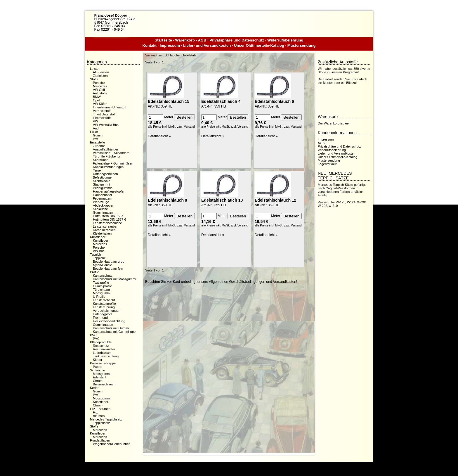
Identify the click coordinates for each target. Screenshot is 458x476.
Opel (96, 100)
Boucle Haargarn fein (108, 269)
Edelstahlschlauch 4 (221, 101)
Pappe (98, 367)
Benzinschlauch (104, 384)
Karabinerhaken (104, 230)
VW (96, 121)
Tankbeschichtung (106, 356)
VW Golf (99, 90)
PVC (96, 139)
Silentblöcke (102, 181)
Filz (95, 412)
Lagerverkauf (327, 164)
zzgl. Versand (186, 127)
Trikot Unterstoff (104, 114)
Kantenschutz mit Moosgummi (114, 279)
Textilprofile (101, 283)
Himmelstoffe (102, 118)
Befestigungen (103, 177)
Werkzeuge (101, 202)
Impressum (170, 45)
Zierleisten (100, 76)
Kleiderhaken (102, 233)
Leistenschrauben (106, 226)
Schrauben (101, 160)
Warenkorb (185, 40)
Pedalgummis (103, 188)
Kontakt (149, 45)
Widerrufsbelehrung (285, 40)
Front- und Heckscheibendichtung (109, 319)
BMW (97, 97)
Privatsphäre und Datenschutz (237, 40)
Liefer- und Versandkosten (207, 45)
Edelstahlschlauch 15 (169, 101)
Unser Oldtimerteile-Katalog (259, 45)
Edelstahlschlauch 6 (274, 101)
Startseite (163, 40)
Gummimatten (103, 212)
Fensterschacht (104, 300)
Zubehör (99, 146)
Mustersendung (302, 45)
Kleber (98, 360)
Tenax (97, 170)
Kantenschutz (103, 276)
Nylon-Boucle (102, 265)
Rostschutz (101, 346)
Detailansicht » (159, 136)
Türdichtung (101, 290)
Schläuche (100, 209)
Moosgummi (102, 293)
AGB (202, 40)
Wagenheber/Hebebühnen (112, 444)
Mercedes (100, 86)
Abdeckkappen (104, 205)
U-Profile (99, 297)
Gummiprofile (102, 286)
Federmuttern (103, 198)
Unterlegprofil (102, 314)
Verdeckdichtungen (107, 311)
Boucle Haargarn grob (109, 262)
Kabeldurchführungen (108, 167)
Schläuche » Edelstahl (181, 55)
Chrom (98, 381)
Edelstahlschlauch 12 (275, 200)
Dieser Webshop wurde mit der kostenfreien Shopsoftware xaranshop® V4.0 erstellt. (229, 467)
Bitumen (99, 416)
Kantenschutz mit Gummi (111, 328)
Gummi (98, 135)
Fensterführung (104, 307)
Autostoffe (100, 93)
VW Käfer (100, 104)
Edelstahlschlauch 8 (168, 200)
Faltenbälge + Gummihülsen (113, 163)
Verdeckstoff (102, 111)
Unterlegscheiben (105, 174)
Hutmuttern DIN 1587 (108, 216)
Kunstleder (101, 240)
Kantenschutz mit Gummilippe (114, 332)
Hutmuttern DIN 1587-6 (110, 219)
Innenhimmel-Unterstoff (110, 107)
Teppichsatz (101, 423)
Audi (96, 128)
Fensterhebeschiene (107, 223)
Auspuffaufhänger (106, 149)
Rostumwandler (104, 349)
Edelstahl (99, 377)
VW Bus (99, 251)
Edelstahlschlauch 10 (222, 200)
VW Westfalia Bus (106, 125)
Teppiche (99, 258)
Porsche (99, 83)
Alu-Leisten (101, 72)
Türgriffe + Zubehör (107, 156)
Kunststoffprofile (104, 304)
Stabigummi (101, 184)
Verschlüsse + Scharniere (111, 153)
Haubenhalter (103, 195)
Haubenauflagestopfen (109, 191)
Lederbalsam (102, 353)
